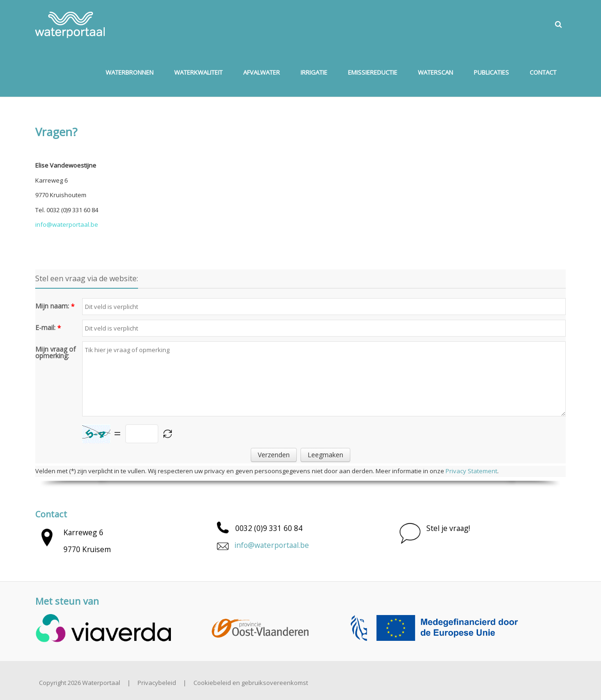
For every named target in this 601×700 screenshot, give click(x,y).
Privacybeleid (157, 683)
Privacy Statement (471, 471)
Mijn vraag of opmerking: (55, 353)
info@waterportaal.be (272, 545)
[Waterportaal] (70, 24)
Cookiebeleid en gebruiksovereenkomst (251, 683)
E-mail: (45, 328)
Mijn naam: (52, 306)
